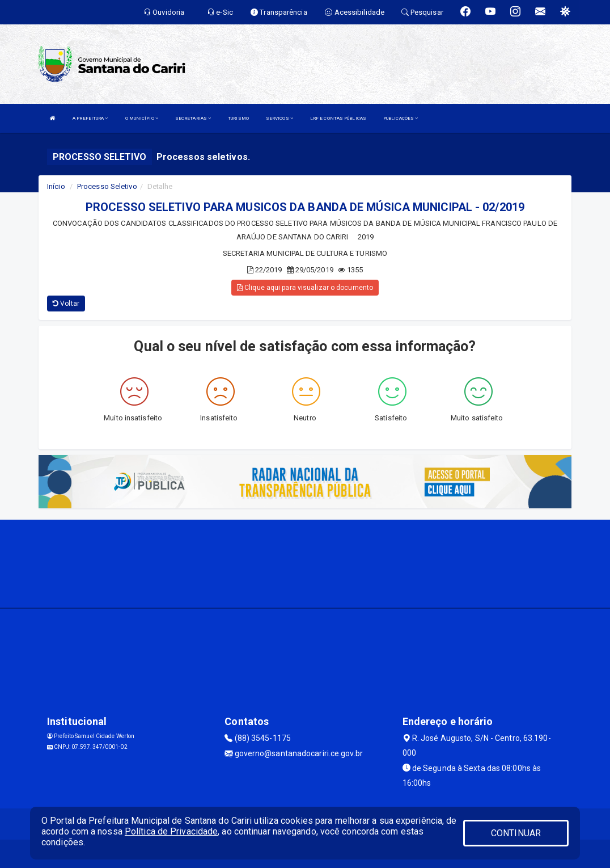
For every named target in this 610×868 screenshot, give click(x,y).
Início (56, 186)
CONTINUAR (516, 833)
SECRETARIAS (193, 118)
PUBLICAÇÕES (401, 118)
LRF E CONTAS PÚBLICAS (338, 118)
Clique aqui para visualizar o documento (305, 288)
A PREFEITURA (90, 118)
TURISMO (238, 118)
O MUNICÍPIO (142, 118)
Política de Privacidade (171, 831)
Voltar (66, 304)
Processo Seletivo (107, 186)
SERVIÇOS (279, 118)
